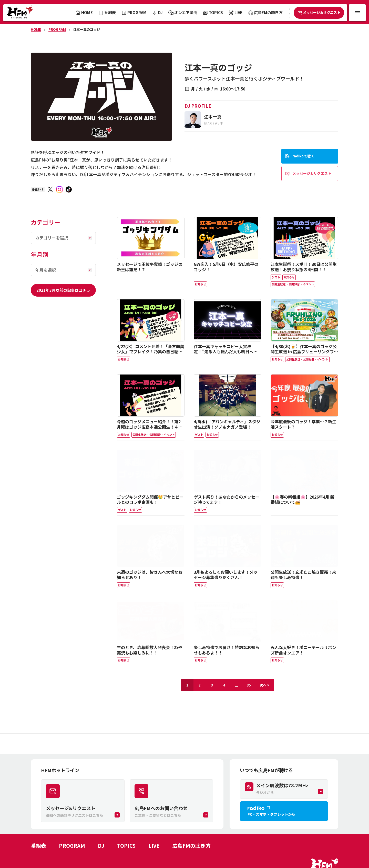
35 (249, 685)
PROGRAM (57, 29)
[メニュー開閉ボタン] (357, 13)
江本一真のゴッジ (87, 29)
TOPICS (126, 846)
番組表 (38, 846)
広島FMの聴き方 (191, 846)
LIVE (154, 846)
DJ (101, 846)
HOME (36, 29)
